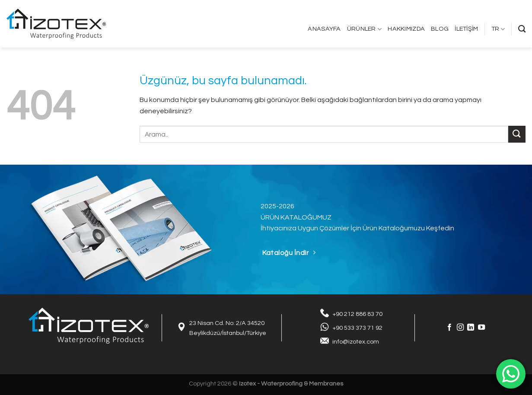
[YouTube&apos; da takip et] (481, 328)
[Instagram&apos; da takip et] (460, 328)
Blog (440, 29)
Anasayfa (324, 29)
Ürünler (365, 29)
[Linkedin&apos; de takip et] (471, 328)
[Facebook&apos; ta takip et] (449, 328)
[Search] (522, 29)
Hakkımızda (406, 29)
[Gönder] (517, 134)
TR (498, 29)
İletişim (466, 29)
